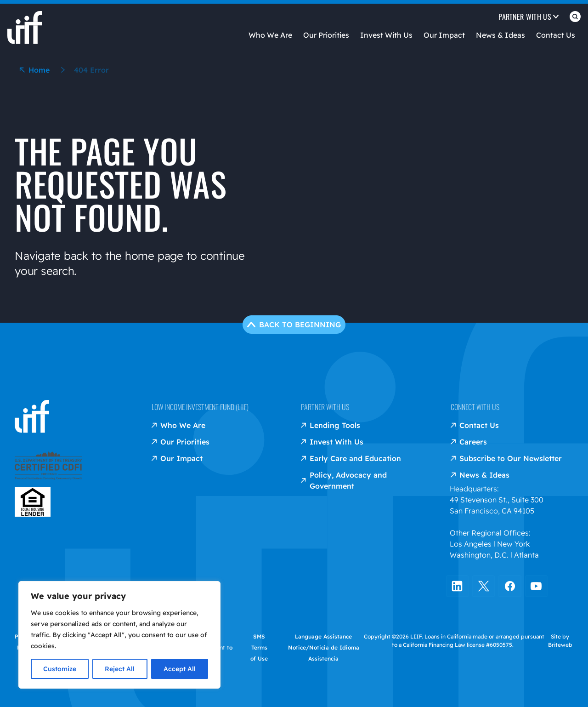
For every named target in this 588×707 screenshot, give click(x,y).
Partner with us (325, 406)
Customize (60, 669)
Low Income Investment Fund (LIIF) (200, 406)
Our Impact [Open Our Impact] (444, 35)
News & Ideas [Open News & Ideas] (500, 35)
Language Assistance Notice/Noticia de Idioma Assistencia (324, 647)
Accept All (180, 669)
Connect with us (475, 406)
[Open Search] (575, 18)
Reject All (120, 669)
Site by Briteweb (560, 640)
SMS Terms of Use (259, 647)
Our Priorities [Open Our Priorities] (326, 35)
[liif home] (25, 20)
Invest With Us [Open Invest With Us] (386, 35)
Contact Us (556, 35)
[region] (119, 635)
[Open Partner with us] (529, 18)
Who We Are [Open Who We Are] (270, 35)
